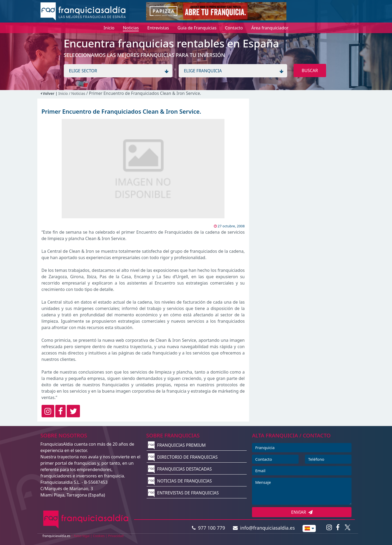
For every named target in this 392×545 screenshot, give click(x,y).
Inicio (63, 93)
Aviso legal (82, 536)
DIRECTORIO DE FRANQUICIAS (183, 457)
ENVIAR (302, 512)
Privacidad (116, 536)
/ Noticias (77, 93)
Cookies (99, 536)
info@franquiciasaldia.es (264, 528)
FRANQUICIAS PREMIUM (177, 445)
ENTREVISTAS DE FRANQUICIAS (183, 493)
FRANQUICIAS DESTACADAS (180, 469)
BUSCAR (310, 70)
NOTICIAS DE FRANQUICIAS (180, 481)
